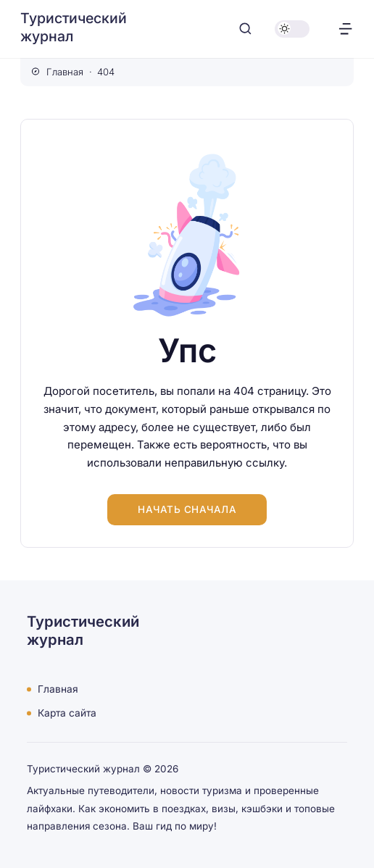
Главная (58, 689)
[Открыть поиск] (245, 29)
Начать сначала (187, 509)
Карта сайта (67, 713)
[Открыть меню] (345, 29)
